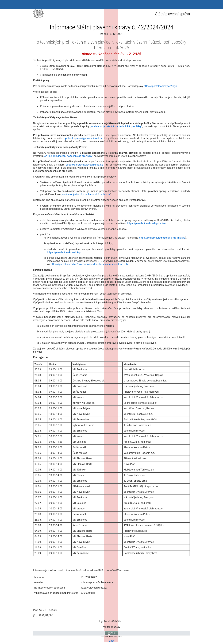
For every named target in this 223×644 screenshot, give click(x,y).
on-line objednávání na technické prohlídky (68, 156)
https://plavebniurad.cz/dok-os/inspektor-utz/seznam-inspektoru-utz (90, 264)
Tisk (111, 633)
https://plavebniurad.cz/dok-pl (64, 252)
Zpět (111, 641)
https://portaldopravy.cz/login (161, 86)
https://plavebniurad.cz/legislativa (146, 223)
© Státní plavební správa (112, 637)
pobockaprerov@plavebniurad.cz (84, 138)
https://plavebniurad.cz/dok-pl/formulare (162, 238)
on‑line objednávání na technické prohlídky (116, 126)
